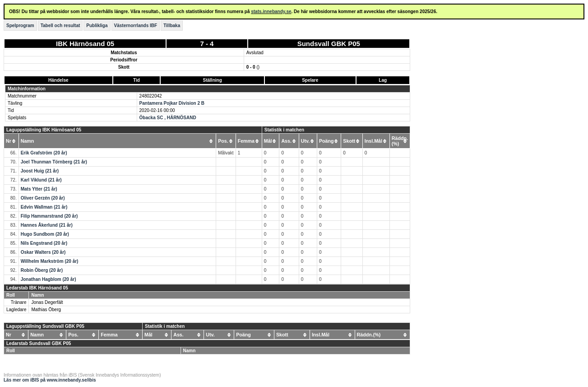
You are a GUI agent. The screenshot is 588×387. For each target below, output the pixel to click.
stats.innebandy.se (271, 12)
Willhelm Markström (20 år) (50, 261)
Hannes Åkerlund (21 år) (47, 225)
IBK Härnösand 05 (85, 44)
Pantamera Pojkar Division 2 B (172, 103)
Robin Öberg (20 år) (42, 270)
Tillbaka (172, 26)
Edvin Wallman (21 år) (44, 207)
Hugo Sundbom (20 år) (45, 234)
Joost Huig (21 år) (40, 171)
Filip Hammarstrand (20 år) (49, 216)
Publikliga (97, 26)
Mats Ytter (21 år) (39, 189)
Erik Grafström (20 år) (44, 153)
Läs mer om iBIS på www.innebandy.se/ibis (50, 380)
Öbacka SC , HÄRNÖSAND (168, 118)
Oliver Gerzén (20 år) (43, 198)
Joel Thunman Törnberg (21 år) (54, 162)
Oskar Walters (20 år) (43, 252)
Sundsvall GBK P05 (329, 44)
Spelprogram (20, 26)
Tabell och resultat (60, 26)
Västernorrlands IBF (136, 26)
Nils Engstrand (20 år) (44, 243)
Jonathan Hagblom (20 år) (49, 279)
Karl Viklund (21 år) (41, 180)
